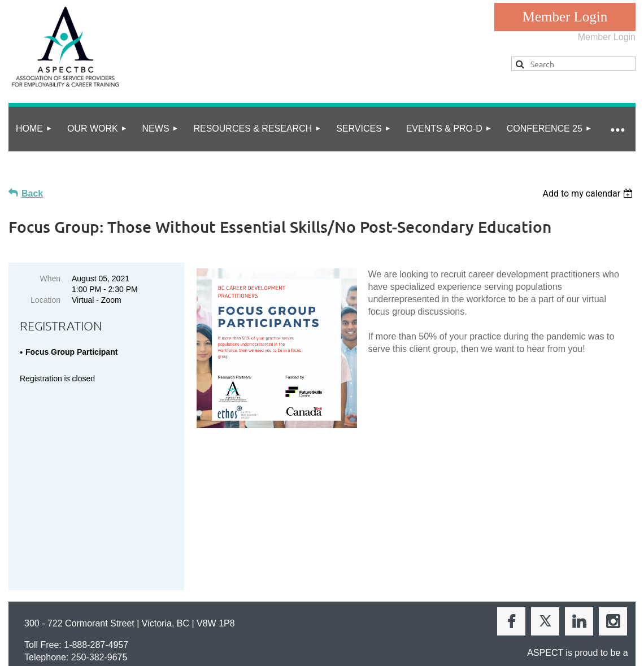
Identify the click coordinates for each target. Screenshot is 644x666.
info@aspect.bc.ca (89, 546)
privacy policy (58, 601)
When (50, 278)
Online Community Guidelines (147, 601)
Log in (565, 17)
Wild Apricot (518, 639)
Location (45, 300)
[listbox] (589, 193)
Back (32, 193)
